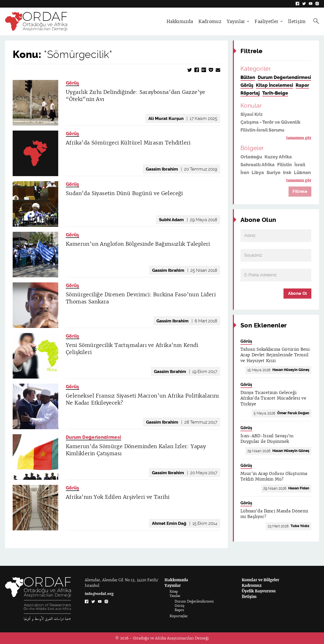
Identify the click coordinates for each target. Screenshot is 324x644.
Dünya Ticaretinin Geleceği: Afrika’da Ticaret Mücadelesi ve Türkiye (273, 398)
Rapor (302, 85)
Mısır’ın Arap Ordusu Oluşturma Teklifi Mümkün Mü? (274, 476)
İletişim (297, 22)
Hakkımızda (180, 22)
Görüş (73, 83)
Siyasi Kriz (252, 114)
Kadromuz (210, 22)
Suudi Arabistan (270, 180)
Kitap (174, 591)
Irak (287, 173)
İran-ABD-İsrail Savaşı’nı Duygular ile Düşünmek (267, 439)
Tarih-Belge (275, 93)
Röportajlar (179, 616)
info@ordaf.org (99, 594)
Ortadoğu (251, 157)
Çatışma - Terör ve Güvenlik (270, 122)
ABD (245, 180)
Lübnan (302, 173)
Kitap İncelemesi (275, 85)
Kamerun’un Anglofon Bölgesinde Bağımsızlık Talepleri (138, 244)
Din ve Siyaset (256, 138)
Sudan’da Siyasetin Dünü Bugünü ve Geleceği (124, 193)
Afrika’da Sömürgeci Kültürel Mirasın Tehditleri (128, 143)
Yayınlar (236, 22)
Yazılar (175, 596)
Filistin (285, 165)
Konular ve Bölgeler (260, 580)
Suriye (274, 173)
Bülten (248, 77)
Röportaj (250, 93)
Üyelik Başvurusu (259, 591)
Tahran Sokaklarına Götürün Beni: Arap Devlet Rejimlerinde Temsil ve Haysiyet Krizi (276, 355)
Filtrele (300, 191)
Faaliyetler (267, 22)
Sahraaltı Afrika (258, 165)
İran (245, 173)
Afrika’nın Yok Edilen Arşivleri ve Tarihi (118, 497)
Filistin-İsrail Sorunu (262, 130)
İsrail (300, 165)
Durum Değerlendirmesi (94, 437)
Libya (258, 173)
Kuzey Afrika (278, 157)
